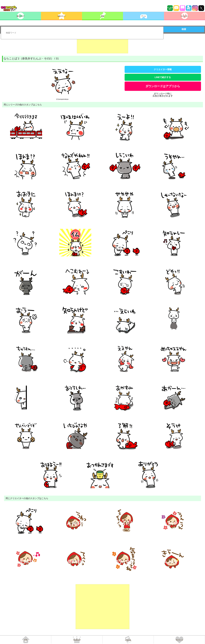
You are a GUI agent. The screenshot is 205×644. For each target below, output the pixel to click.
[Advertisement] (102, 45)
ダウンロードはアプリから (163, 86)
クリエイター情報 (163, 69)
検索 (184, 29)
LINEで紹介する (163, 77)
